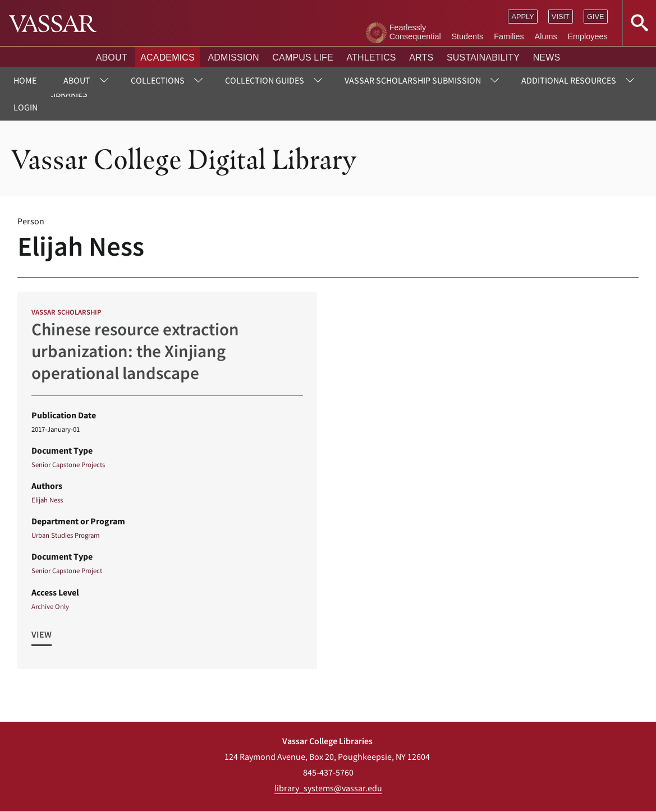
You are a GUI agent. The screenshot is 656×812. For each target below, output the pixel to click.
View (42, 634)
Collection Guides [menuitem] (265, 80)
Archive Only (50, 606)
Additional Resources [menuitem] (569, 80)
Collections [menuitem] (158, 80)
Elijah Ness (47, 500)
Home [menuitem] (25, 80)
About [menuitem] (77, 80)
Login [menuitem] (26, 107)
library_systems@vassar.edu (328, 788)
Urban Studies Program (66, 535)
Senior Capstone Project (67, 570)
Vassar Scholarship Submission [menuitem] (413, 80)
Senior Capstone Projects (68, 464)
